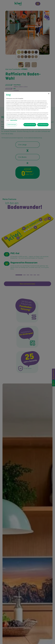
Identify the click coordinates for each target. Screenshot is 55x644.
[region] (27, 110)
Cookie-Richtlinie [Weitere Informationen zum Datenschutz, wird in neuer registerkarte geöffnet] (14, 120)
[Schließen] (49, 94)
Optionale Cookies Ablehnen (30, 125)
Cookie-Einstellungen (12, 125)
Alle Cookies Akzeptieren (43, 125)
